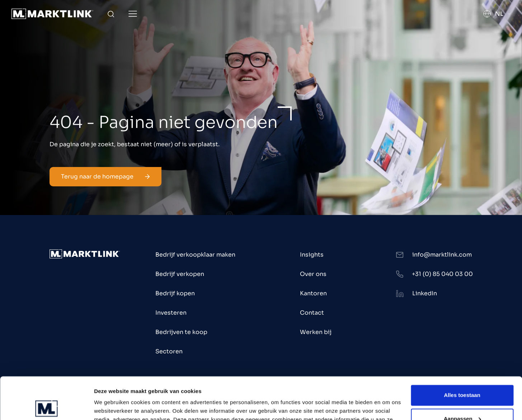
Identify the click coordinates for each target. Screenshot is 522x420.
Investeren (171, 313)
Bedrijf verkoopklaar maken (195, 255)
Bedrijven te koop (181, 332)
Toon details (110, 406)
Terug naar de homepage (105, 176)
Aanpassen (462, 376)
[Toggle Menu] (133, 14)
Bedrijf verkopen (180, 274)
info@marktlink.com (442, 255)
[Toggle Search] (111, 14)
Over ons (313, 274)
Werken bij (316, 332)
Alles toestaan (462, 353)
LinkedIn (425, 293)
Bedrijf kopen (175, 293)
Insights (312, 255)
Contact (312, 313)
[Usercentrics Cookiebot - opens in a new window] (46, 406)
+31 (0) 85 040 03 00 (442, 274)
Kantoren (313, 293)
